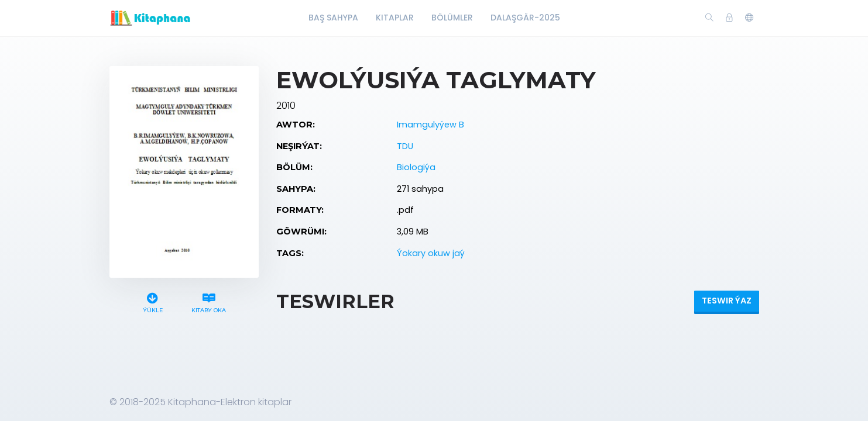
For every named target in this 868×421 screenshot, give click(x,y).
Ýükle (152, 301)
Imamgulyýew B (430, 125)
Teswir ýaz (727, 301)
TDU (405, 146)
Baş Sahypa (333, 18)
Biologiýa (416, 167)
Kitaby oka (208, 301)
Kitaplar (395, 18)
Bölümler (452, 18)
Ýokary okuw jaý (431, 253)
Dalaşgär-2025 (525, 18)
